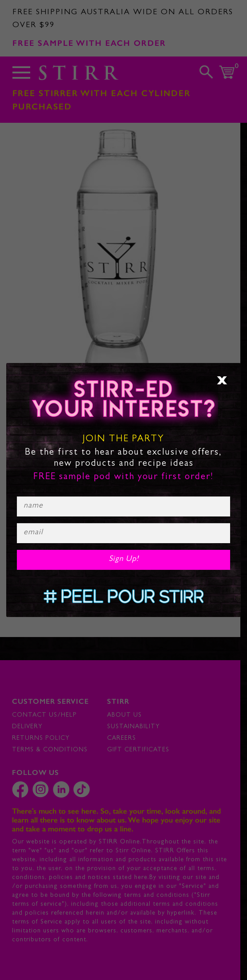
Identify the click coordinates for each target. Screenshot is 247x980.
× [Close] (222, 380)
